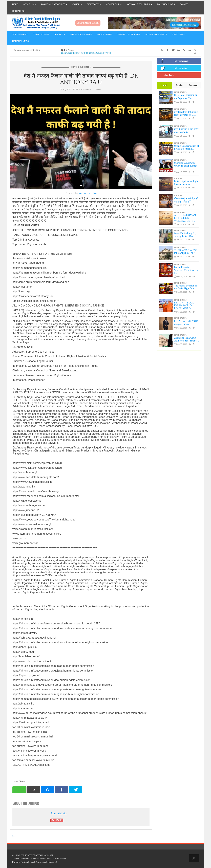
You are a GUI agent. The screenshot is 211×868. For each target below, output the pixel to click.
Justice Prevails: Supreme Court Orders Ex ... (186, 270)
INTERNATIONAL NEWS (81, 34)
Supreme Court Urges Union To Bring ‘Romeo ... (186, 166)
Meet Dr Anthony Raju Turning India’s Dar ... (186, 235)
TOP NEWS (59, 34)
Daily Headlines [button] (166, 4)
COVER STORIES (41, 34)
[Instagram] (194, 50)
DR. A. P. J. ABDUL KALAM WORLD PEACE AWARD (184, 306)
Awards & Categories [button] (54, 4)
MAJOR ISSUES (105, 34)
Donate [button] (184, 4)
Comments (194, 85)
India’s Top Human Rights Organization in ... (187, 183)
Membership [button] (114, 4)
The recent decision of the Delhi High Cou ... (186, 287)
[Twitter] (172, 50)
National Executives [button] (139, 4)
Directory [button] (94, 4)
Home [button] (15, 4)
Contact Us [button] (19, 11)
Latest (165, 85)
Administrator (88, 193)
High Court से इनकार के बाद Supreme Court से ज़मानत (86, 53)
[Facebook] (167, 50)
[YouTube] (194, 53)
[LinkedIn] (178, 50)
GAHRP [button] (77, 4)
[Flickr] (189, 50)
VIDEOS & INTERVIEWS (129, 34)
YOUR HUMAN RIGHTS (156, 34)
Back (14, 836)
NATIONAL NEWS (20, 41)
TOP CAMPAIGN (20, 34)
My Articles (57, 820)
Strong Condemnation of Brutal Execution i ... (187, 147)
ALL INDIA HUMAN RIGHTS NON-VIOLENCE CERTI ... (185, 218)
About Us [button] (30, 4)
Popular (179, 85)
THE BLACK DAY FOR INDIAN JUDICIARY (186, 252)
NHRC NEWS (178, 34)
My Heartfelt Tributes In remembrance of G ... (186, 113)
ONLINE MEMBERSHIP (88, 23)
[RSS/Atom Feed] (161, 50)
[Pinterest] (183, 50)
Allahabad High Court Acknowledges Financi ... (187, 339)
